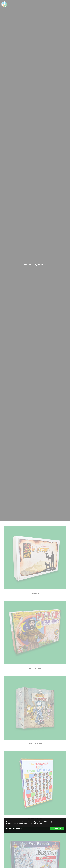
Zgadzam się (57, 828)
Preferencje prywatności (14, 828)
